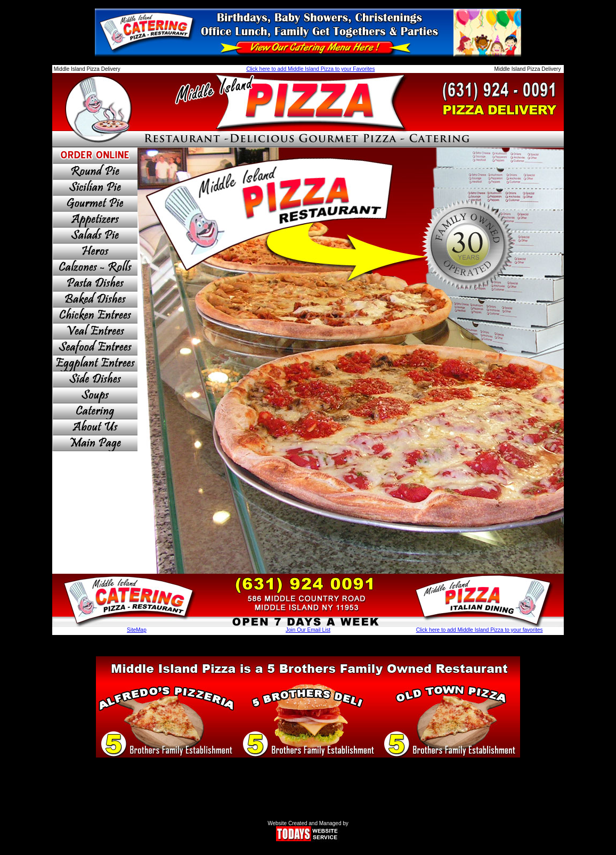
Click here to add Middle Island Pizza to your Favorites (310, 69)
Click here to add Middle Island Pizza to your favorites (480, 630)
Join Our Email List (308, 630)
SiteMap (137, 630)
